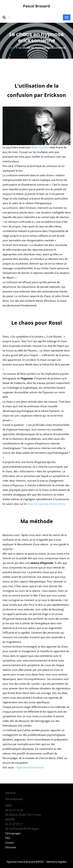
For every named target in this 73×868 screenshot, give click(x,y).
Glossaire (11, 847)
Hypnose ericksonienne (30, 767)
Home (11, 48)
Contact (10, 843)
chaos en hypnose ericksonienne (46, 504)
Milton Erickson (40, 147)
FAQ (8, 838)
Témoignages (13, 833)
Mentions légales (57, 862)
